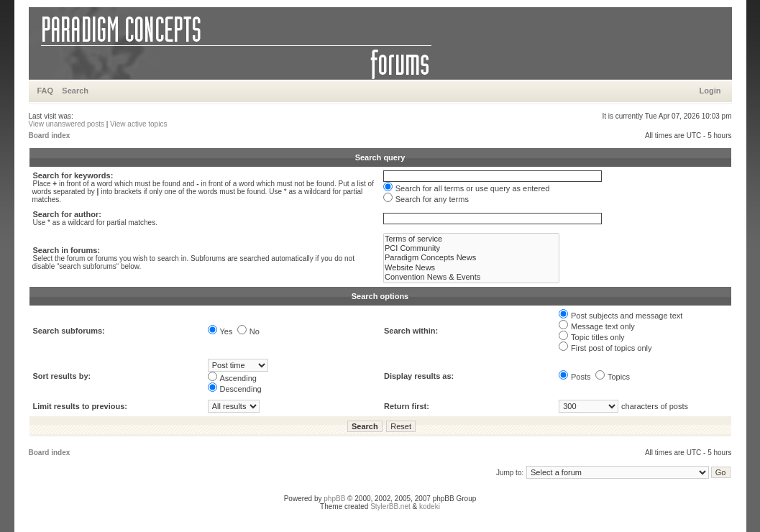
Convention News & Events (471, 277)
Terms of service (471, 239)
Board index (50, 136)
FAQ (46, 91)
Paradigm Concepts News (471, 258)
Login (710, 91)
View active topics (138, 124)
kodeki (430, 506)
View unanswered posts (67, 124)
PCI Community (471, 248)
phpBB (334, 499)
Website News (471, 268)
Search (75, 91)
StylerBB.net (390, 506)
